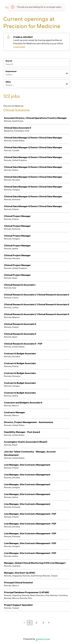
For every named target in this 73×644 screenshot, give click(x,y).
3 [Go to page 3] (43, 623)
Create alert (19, 47)
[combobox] (6, 75)
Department (11, 71)
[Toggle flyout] (67, 74)
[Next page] (49, 623)
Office (8, 82)
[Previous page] (24, 623)
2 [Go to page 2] (36, 623)
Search (9, 61)
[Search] (36, 65)
